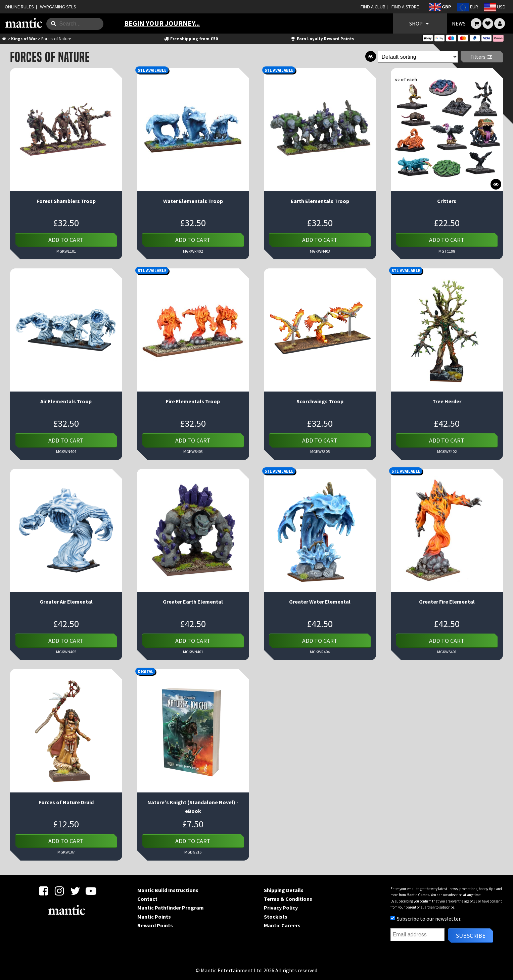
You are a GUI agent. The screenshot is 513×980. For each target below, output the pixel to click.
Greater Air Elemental (66, 602)
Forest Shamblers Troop (66, 201)
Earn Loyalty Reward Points (322, 39)
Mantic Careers (282, 925)
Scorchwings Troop (320, 401)
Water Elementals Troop (193, 201)
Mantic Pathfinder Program (171, 908)
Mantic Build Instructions (168, 890)
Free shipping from (191, 39)
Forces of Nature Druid (66, 802)
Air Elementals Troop (66, 401)
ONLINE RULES (19, 7)
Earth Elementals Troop (320, 201)
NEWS (459, 23)
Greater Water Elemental (320, 602)
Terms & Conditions (288, 899)
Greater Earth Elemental (193, 602)
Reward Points (155, 925)
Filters (482, 57)
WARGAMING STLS (58, 7)
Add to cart (66, 240)
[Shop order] (418, 57)
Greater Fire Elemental (447, 602)
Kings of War (24, 39)
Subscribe (471, 936)
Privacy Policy (281, 908)
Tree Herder (447, 401)
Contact (147, 899)
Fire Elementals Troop (193, 401)
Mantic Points (154, 917)
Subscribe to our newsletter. (426, 919)
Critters (447, 201)
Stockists (276, 917)
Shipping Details (284, 890)
